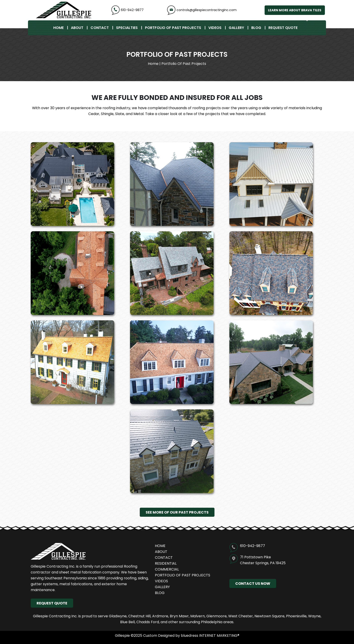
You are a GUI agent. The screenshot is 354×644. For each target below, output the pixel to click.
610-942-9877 (127, 10)
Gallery (236, 28)
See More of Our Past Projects (177, 512)
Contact (100, 28)
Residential (166, 563)
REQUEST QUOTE (283, 28)
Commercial (167, 569)
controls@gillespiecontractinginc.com (202, 10)
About (77, 28)
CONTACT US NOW (253, 583)
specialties (127, 28)
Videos (215, 28)
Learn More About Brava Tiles (294, 10)
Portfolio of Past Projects (173, 28)
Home (58, 28)
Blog (256, 28)
